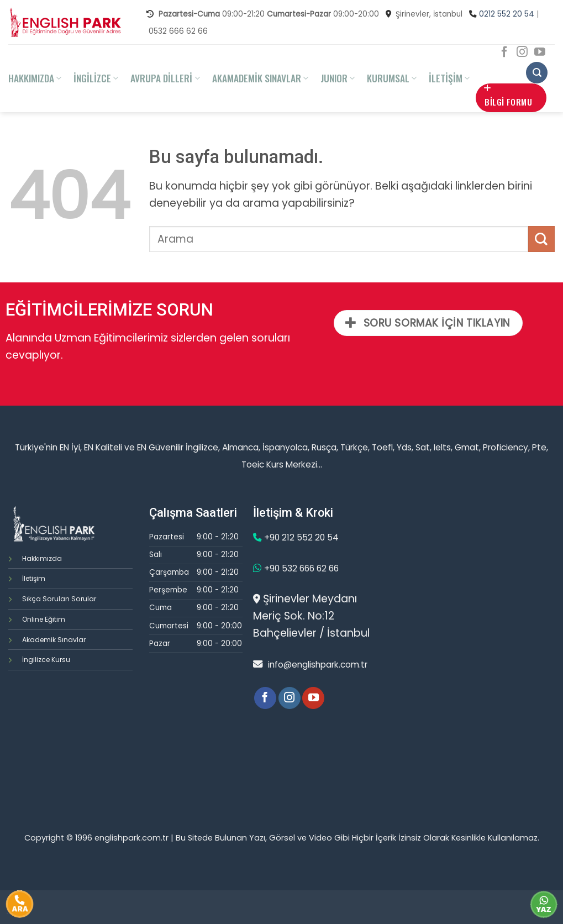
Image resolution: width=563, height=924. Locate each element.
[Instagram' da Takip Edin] (522, 53)
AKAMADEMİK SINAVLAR (260, 78)
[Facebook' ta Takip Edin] (504, 53)
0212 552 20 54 (507, 14)
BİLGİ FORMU (508, 96)
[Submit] (541, 239)
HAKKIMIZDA (35, 78)
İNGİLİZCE (96, 78)
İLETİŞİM (449, 78)
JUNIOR (338, 78)
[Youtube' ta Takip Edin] (540, 53)
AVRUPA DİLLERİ (165, 78)
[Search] (537, 73)
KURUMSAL (392, 78)
